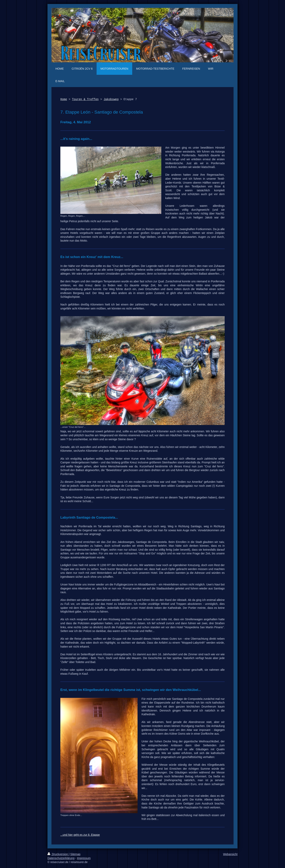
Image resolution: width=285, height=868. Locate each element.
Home (64, 99)
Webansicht (230, 854)
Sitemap (75, 854)
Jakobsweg (111, 99)
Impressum (84, 858)
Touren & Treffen (85, 99)
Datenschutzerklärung (61, 858)
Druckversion (58, 854)
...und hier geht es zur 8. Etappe (80, 835)
